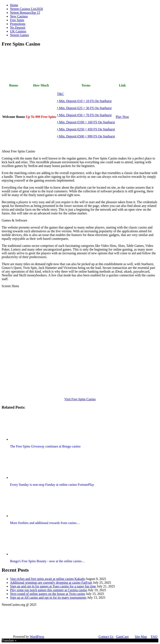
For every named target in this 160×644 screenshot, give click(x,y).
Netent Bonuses (25, 13)
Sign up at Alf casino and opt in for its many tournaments (48, 598)
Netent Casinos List (26, 9)
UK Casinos (18, 31)
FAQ (154, 637)
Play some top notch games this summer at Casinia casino (49, 590)
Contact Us (106, 637)
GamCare (122, 637)
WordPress (37, 637)
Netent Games (19, 35)
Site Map (141, 637)
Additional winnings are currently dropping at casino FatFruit (51, 583)
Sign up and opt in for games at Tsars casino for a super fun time (53, 586)
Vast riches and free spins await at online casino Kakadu (47, 579)
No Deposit (18, 28)
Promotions (18, 24)
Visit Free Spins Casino (80, 399)
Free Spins (17, 20)
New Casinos (19, 16)
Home (14, 5)
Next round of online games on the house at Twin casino (47, 594)
